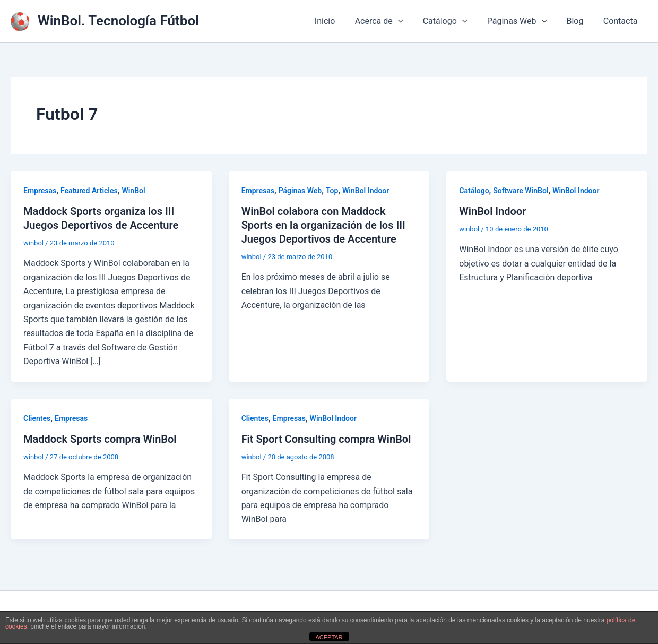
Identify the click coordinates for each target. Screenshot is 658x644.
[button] (411, 21)
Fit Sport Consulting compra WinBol (326, 439)
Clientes (37, 418)
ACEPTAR (329, 637)
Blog (579, 21)
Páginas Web (524, 21)
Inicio (340, 21)
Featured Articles (89, 191)
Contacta (622, 21)
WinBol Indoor (366, 191)
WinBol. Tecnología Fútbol (118, 21)
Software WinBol (521, 191)
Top (332, 191)
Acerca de (392, 21)
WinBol (133, 191)
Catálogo (455, 21)
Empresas (40, 191)
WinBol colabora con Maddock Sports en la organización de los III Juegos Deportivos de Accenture (323, 225)
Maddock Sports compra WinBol (100, 439)
